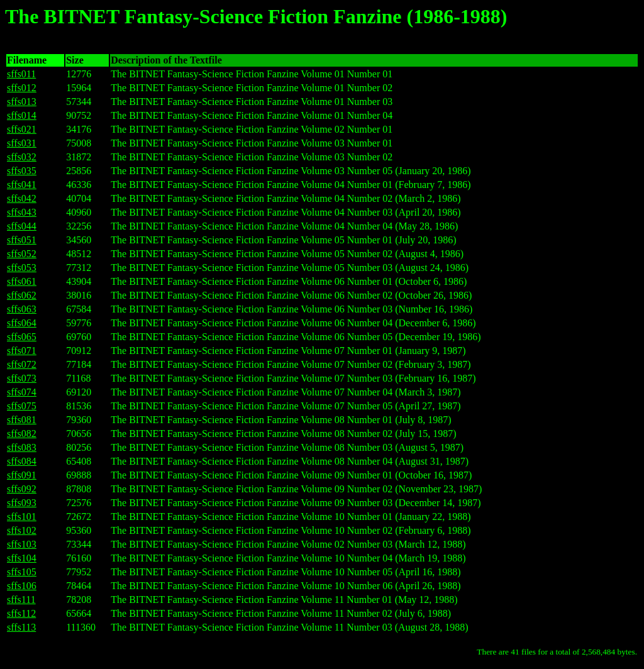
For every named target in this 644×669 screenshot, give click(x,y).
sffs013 (22, 102)
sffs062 (22, 295)
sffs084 (22, 461)
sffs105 (22, 572)
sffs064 (22, 323)
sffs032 (22, 157)
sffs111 (21, 600)
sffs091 (22, 475)
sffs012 (22, 88)
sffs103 (22, 544)
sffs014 (22, 115)
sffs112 (21, 613)
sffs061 (22, 281)
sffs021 (22, 129)
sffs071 (22, 351)
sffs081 (22, 420)
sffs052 (22, 254)
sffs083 (22, 447)
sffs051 (22, 240)
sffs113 (21, 627)
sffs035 (22, 171)
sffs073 (22, 378)
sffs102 (22, 530)
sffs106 (22, 586)
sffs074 (22, 392)
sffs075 (22, 406)
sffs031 (22, 143)
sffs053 (22, 268)
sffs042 (22, 198)
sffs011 (21, 74)
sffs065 (22, 337)
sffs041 (22, 185)
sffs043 (22, 212)
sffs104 (22, 558)
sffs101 (22, 517)
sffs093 (22, 503)
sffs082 (22, 434)
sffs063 (22, 309)
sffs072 (22, 364)
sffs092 (22, 489)
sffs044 (22, 226)
